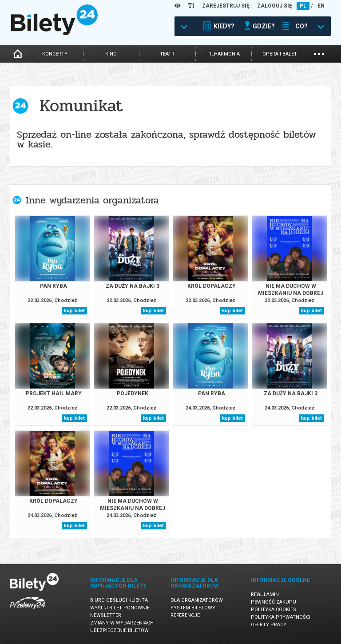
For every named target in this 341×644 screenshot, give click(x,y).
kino (111, 54)
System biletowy (193, 608)
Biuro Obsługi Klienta (119, 600)
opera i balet (280, 54)
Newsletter (106, 615)
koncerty (55, 54)
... (319, 53)
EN (321, 6)
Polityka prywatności (281, 617)
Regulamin (265, 594)
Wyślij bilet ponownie (120, 608)
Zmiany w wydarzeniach (122, 623)
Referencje (185, 615)
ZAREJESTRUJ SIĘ (226, 6)
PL (303, 6)
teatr (167, 54)
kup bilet (74, 311)
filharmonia (224, 54)
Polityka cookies (274, 610)
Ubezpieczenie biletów (119, 630)
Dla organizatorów (197, 600)
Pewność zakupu (274, 602)
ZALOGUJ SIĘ (275, 6)
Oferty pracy (269, 625)
